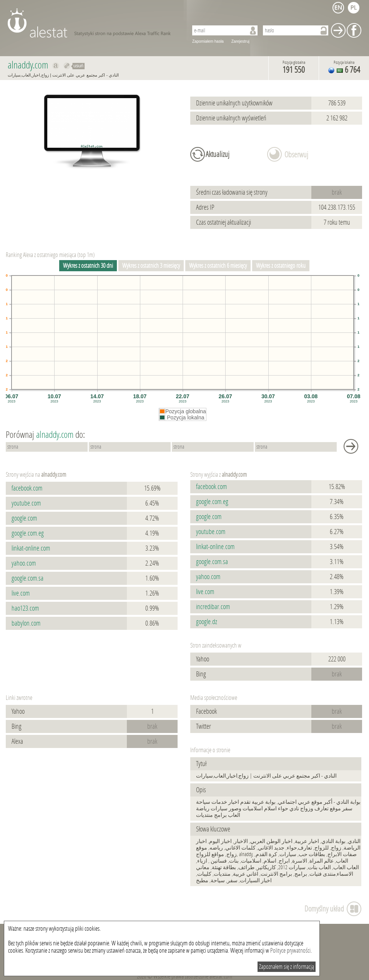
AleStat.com (93, 23)
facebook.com (27, 488)
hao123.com (25, 608)
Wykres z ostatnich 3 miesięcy (151, 266)
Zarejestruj (240, 41)
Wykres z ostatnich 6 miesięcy (218, 266)
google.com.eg (28, 533)
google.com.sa (27, 578)
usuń (78, 66)
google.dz (207, 622)
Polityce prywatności (290, 951)
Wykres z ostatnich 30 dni (88, 266)
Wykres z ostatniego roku (281, 266)
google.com (24, 518)
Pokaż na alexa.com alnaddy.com (56, 66)
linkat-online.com (31, 548)
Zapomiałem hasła (208, 41)
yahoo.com (24, 563)
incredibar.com (213, 607)
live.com (21, 593)
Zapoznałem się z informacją (287, 967)
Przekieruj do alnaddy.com (67, 66)
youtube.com (26, 503)
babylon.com (26, 623)
